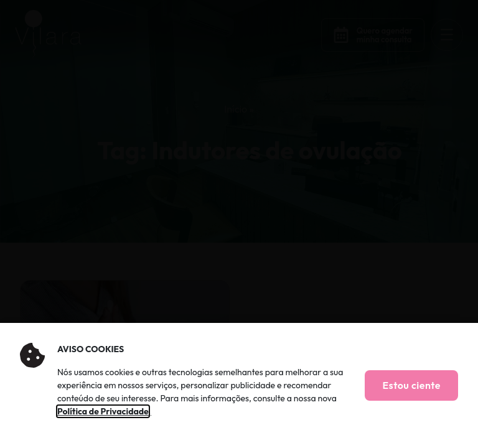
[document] (239, 224)
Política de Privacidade (103, 411)
